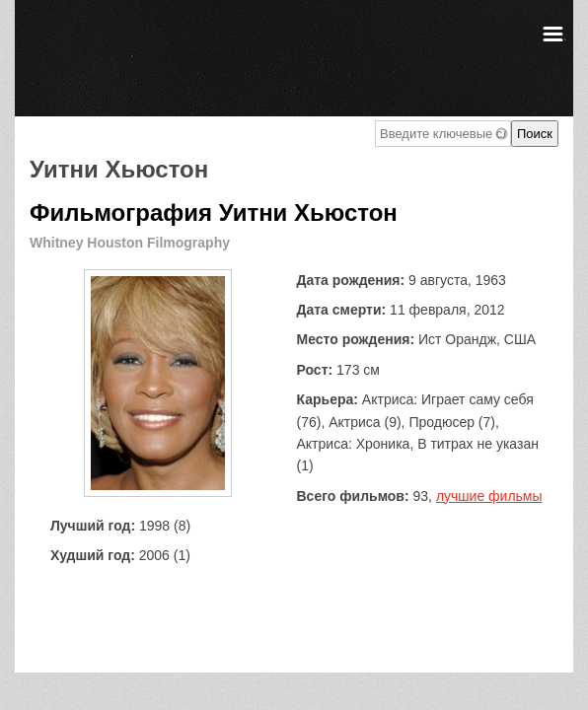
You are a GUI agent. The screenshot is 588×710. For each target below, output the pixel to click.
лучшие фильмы (489, 496)
